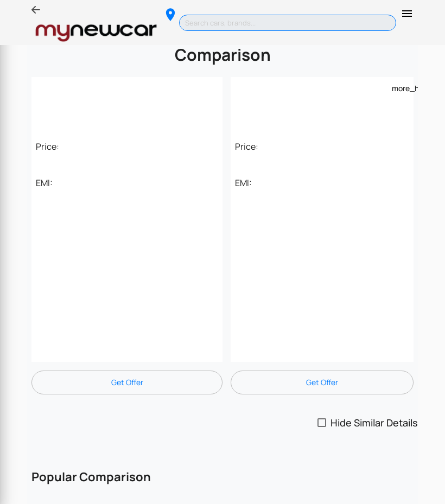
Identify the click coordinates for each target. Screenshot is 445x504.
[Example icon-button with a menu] (398, 88)
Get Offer (127, 382)
